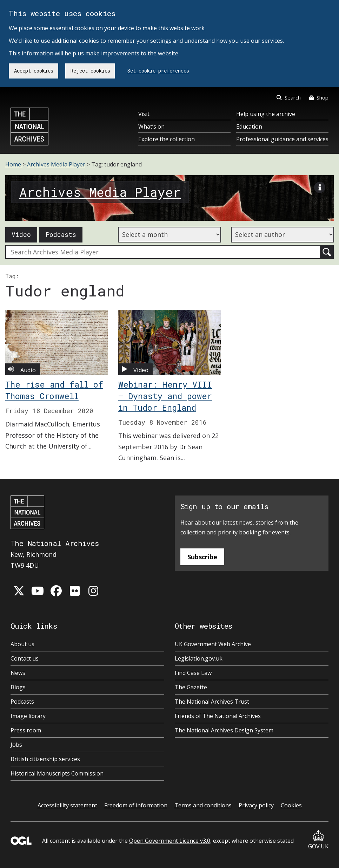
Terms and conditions (203, 805)
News (18, 673)
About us (22, 644)
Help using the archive (266, 114)
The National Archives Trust (212, 702)
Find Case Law (193, 673)
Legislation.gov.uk (199, 658)
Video (21, 234)
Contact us (25, 658)
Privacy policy (256, 805)
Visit (144, 114)
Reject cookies (90, 71)
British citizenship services (45, 759)
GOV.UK (318, 840)
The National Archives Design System (224, 730)
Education (249, 127)
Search (289, 97)
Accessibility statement (67, 805)
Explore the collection (167, 139)
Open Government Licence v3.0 (170, 841)
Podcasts (61, 234)
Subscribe (202, 557)
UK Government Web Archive (213, 644)
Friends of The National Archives (218, 716)
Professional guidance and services (282, 139)
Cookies (291, 805)
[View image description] (320, 189)
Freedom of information (136, 805)
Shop (319, 97)
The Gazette (191, 687)
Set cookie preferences (158, 71)
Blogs (18, 687)
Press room (26, 730)
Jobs (16, 745)
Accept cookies (34, 71)
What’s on (151, 127)
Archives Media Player (56, 164)
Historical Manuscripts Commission (57, 773)
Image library (28, 716)
